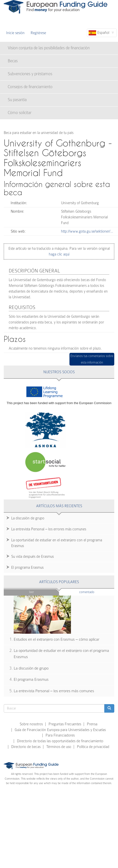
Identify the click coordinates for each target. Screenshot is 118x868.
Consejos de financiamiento (30, 87)
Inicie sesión (15, 33)
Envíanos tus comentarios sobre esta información (92, 359)
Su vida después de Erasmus (32, 557)
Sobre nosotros (31, 724)
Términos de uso (59, 747)
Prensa (92, 724)
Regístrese (38, 33)
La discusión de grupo (28, 518)
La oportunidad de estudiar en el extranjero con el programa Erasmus (57, 543)
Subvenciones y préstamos (30, 74)
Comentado (96, 592)
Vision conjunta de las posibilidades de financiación (49, 48)
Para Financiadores (60, 735)
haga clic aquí (59, 254)
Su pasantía (17, 100)
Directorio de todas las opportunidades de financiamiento (60, 741)
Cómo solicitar (20, 113)
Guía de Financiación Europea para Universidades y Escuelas (60, 730)
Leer (31, 592)
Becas (13, 61)
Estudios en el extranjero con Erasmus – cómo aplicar (57, 639)
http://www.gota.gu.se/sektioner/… (87, 231)
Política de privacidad (93, 747)
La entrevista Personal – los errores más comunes (49, 529)
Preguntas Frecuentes (65, 724)
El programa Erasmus (27, 567)
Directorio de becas (26, 747)
